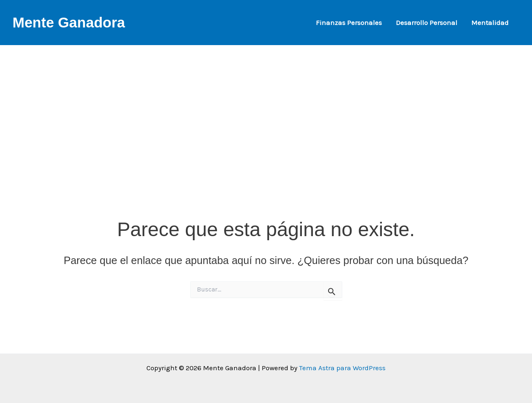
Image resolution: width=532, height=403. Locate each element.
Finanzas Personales (349, 23)
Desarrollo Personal (427, 23)
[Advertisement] (266, 102)
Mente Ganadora (69, 22)
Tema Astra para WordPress (342, 368)
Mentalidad (490, 23)
